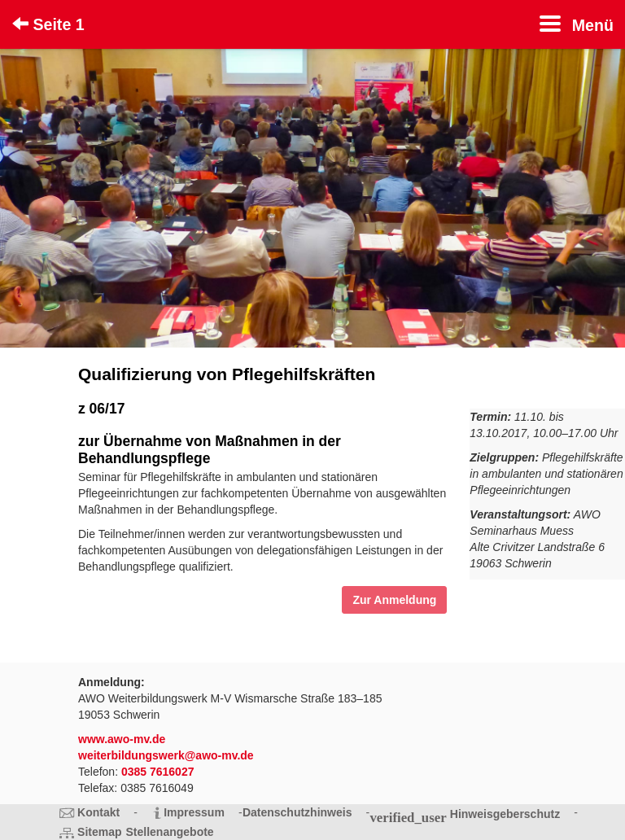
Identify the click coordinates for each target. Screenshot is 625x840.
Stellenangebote (170, 832)
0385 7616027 (158, 772)
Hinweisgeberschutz (505, 814)
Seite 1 (48, 24)
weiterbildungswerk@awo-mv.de (166, 755)
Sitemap (99, 832)
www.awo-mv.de (122, 739)
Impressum (194, 812)
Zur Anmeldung (394, 600)
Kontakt (98, 812)
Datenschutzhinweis (297, 812)
